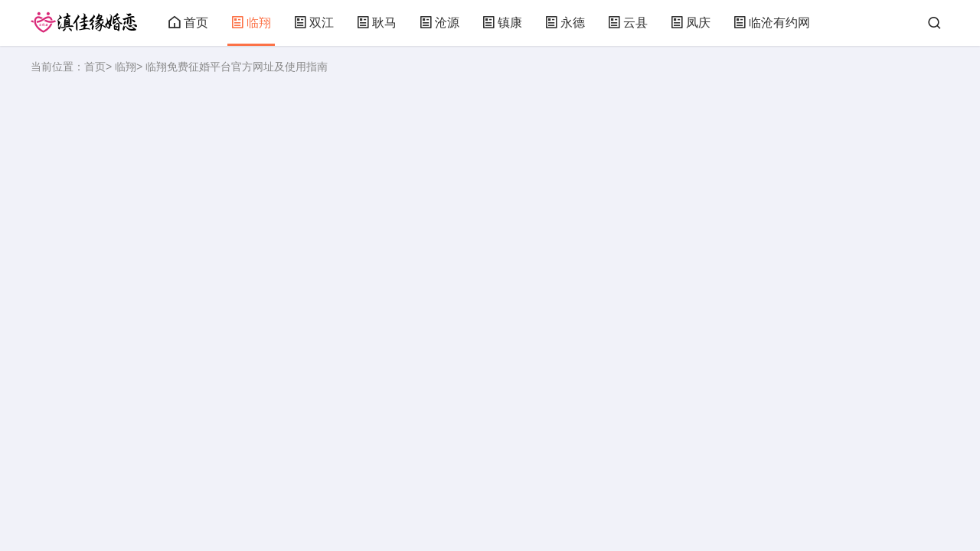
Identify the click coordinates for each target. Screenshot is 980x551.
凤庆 (691, 23)
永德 (565, 23)
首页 (188, 23)
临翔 (251, 23)
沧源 (439, 23)
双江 (314, 23)
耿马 (377, 23)
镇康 (502, 23)
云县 (628, 23)
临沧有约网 (772, 23)
